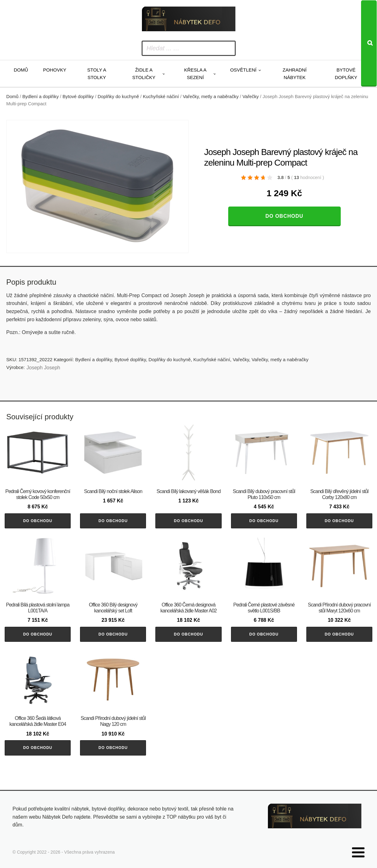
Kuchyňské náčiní (161, 97)
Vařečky (251, 97)
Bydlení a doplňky (41, 97)
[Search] (369, 43)
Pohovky (55, 70)
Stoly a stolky (97, 74)
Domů (21, 70)
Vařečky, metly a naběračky (211, 97)
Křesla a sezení (195, 74)
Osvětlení (243, 70)
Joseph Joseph (43, 368)
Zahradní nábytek (295, 74)
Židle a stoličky (144, 74)
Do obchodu (284, 216)
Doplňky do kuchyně (118, 97)
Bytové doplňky (346, 74)
